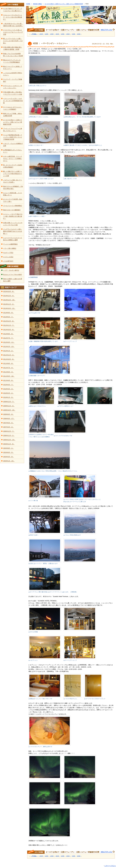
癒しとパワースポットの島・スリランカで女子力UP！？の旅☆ (13, 41)
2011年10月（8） (9, 359)
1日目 (41, 34)
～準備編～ (34, 34)
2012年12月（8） (9, 321)
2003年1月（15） (9, 461)
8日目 (79, 34)
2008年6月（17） (9, 419)
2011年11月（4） (9, 355)
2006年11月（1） (9, 436)
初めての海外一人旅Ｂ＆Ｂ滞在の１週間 (13, 280)
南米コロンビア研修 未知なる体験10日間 (13, 115)
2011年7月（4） (8, 368)
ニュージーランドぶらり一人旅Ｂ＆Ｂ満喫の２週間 (13, 239)
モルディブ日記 (8, 253)
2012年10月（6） (9, 330)
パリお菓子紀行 (8, 261)
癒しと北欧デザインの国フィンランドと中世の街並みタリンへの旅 (13, 174)
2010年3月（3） (8, 389)
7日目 (73, 34)
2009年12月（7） (9, 402)
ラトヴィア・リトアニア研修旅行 (13, 80)
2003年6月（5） (8, 452)
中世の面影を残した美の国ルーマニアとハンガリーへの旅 (13, 93)
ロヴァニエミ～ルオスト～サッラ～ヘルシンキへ (13, 87)
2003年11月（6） (9, 444)
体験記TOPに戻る (106, 30)
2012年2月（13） (9, 347)
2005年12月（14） (9, 440)
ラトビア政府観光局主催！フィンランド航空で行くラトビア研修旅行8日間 (13, 137)
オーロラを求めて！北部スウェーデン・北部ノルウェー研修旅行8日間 (64, 4)
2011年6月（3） (8, 372)
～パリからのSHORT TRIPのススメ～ (13, 74)
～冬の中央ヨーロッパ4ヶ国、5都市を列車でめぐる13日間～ (13, 25)
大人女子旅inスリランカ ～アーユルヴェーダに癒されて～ (13, 10)
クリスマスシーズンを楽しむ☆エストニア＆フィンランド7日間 (13, 32)
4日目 (57, 34)
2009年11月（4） (9, 406)
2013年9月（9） (8, 313)
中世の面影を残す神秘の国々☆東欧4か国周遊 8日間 (13, 48)
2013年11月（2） (9, 304)
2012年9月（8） (8, 334)
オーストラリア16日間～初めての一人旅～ (13, 200)
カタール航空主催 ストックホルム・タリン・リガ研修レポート (13, 159)
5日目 (63, 34)
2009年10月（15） (9, 410)
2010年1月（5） (8, 397)
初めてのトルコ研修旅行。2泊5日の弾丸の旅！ (13, 187)
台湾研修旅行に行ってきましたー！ (13, 151)
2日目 (47, 34)
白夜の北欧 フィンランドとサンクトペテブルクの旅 (13, 224)
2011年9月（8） (8, 363)
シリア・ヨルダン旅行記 (11, 270)
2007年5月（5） (8, 423)
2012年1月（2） (8, 351)
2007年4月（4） (8, 427)
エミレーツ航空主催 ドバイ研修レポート (13, 194)
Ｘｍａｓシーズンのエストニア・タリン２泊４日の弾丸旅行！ (13, 17)
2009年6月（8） (8, 414)
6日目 (68, 34)
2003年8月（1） (8, 448)
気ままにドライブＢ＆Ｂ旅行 (13, 275)
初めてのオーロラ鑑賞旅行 (12, 210)
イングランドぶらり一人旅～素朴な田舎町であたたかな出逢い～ (13, 231)
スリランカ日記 (8, 257)
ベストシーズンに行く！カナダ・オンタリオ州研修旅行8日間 (13, 101)
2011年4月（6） (8, 380)
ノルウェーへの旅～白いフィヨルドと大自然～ (13, 181)
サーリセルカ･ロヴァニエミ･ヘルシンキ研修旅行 (13, 108)
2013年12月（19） (9, 300)
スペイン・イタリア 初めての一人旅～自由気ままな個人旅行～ (13, 216)
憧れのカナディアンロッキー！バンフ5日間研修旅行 (12, 61)
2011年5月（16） (9, 376)
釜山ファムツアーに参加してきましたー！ (13, 68)
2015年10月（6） (9, 291)
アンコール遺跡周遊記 (10, 244)
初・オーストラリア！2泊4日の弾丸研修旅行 (13, 166)
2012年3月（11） (9, 342)
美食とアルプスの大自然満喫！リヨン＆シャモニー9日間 (13, 55)
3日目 (52, 34)
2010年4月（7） (8, 385)
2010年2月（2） (8, 393)
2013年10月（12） (9, 308)
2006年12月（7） (9, 431)
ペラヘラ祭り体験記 (10, 248)
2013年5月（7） (8, 317)
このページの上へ (110, 866)
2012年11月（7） (9, 325)
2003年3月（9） (8, 457)
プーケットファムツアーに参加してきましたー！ (13, 130)
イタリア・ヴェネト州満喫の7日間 (13, 145)
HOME (28, 4)
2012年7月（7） (8, 338)
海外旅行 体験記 (38, 4)
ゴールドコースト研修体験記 (13, 206)
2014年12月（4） (9, 296)
